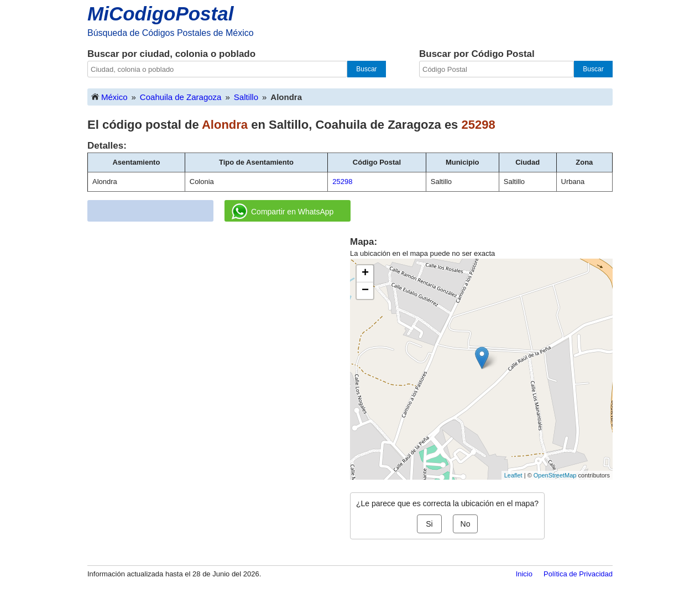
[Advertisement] (219, 313)
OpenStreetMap (555, 475)
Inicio (524, 574)
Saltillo (246, 97)
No (466, 524)
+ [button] (365, 274)
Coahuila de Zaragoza (181, 97)
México (109, 96)
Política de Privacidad (578, 574)
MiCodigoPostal (160, 14)
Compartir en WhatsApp (283, 212)
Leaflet (513, 475)
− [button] (365, 291)
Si (429, 524)
